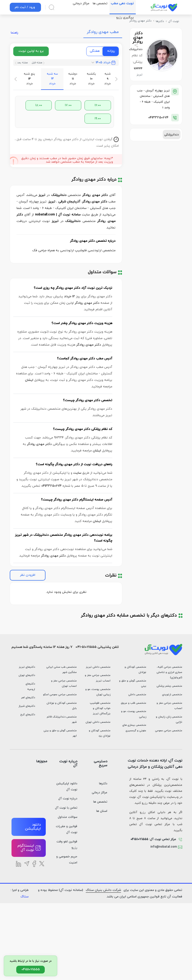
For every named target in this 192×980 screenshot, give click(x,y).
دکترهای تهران (27, 675)
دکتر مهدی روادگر (87, 303)
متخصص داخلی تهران (98, 722)
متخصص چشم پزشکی (169, 686)
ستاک (24, 897)
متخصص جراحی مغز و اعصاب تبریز (98, 678)
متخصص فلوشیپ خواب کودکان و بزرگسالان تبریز (100, 708)
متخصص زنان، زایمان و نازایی (169, 719)
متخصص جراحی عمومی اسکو (60, 695)
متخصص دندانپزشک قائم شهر (62, 719)
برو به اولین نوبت (31, 51)
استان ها (102, 811)
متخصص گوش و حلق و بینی (133, 683)
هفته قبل (38, 63)
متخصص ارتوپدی (172, 695)
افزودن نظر (28, 575)
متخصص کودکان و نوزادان (135, 670)
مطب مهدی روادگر (103, 32)
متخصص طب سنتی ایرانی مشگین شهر (61, 670)
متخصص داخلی (137, 695)
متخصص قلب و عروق (133, 703)
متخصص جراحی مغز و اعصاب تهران (64, 683)
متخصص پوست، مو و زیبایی (134, 714)
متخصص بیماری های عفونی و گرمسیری (134, 728)
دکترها (103, 784)
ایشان (29, 380)
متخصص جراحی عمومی (169, 731)
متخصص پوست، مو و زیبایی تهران (98, 692)
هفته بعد (21, 63)
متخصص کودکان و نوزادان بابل (62, 706)
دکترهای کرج (28, 715)
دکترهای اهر (28, 698)
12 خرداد (69, 297)
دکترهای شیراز (27, 706)
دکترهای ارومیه (30, 686)
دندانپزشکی (171, 135)
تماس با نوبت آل (66, 808)
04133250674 (158, 118)
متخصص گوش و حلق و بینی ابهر (60, 733)
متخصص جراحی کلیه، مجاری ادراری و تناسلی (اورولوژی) (169, 672)
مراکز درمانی (99, 793)
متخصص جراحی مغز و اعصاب (169, 706)
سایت (77, 473)
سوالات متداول (67, 817)
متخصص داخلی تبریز (98, 667)
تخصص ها (100, 802)
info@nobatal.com (166, 847)
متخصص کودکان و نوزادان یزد (100, 733)
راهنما (14, 33)
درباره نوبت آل (68, 799)
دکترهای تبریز (27, 667)
